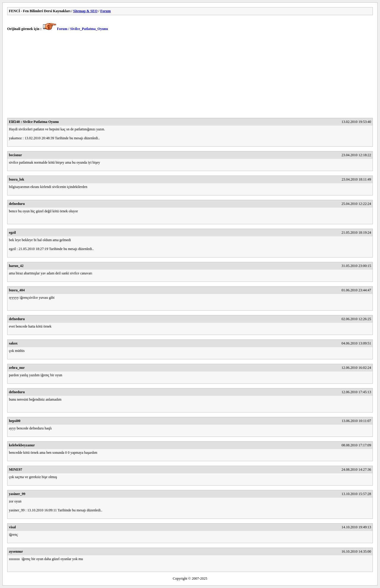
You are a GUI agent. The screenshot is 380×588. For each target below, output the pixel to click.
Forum (106, 11)
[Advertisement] (185, 76)
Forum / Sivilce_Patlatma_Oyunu (83, 29)
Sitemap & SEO (85, 11)
